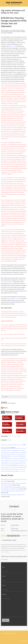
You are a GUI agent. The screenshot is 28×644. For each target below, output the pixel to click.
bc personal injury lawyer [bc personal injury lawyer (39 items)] (21, 448)
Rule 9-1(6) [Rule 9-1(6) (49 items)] (6, 468)
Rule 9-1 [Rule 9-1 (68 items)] (20, 466)
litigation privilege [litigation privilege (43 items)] (5, 460)
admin (7, 30)
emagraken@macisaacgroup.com (19, 531)
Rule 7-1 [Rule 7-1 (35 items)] (24, 464)
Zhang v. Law (12, 46)
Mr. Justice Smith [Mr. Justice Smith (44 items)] (23, 460)
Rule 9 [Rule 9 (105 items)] (14, 466)
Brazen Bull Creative (11, 633)
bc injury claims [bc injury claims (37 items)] (20, 445)
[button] (14, 637)
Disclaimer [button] (24, 641)
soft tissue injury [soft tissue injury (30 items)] (21, 471)
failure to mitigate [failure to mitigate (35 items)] (21, 452)
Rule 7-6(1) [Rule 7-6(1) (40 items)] (8, 466)
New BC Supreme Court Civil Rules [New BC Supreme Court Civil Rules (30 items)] (13, 462)
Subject (4, 585)
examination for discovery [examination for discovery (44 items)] (11, 452)
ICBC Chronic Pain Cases (12, 32)
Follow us (4, 408)
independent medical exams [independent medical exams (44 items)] (14, 458)
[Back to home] (14, 3)
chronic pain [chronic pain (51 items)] (4, 450)
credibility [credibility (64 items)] (15, 450)
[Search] (14, 397)
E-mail (4, 576)
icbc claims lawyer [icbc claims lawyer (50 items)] (14, 456)
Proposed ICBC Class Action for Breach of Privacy (13, 491)
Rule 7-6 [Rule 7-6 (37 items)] (3, 466)
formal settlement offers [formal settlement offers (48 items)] (9, 454)
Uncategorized (10, 33)
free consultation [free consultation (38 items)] (18, 454)
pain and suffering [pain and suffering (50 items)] (11, 464)
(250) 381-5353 (15, 529)
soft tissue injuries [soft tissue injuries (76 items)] (12, 471)
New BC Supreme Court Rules (14, 298)
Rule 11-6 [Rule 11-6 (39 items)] (16, 468)
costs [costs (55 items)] (10, 450)
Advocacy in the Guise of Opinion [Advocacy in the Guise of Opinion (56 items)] (8, 445)
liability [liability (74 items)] (23, 458)
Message (4, 594)
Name (3, 567)
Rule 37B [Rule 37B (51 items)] (15, 469)
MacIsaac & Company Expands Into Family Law (13, 495)
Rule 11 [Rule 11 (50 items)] (11, 468)
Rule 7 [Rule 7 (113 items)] (19, 464)
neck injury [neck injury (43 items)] (4, 462)
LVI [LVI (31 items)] (11, 460)
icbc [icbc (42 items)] (24, 454)
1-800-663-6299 (15, 525)
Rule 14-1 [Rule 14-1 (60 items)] (6, 469)
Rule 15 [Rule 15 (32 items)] (11, 470)
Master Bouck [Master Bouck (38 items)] (15, 460)
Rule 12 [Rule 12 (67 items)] (21, 468)
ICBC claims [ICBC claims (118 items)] (5, 456)
